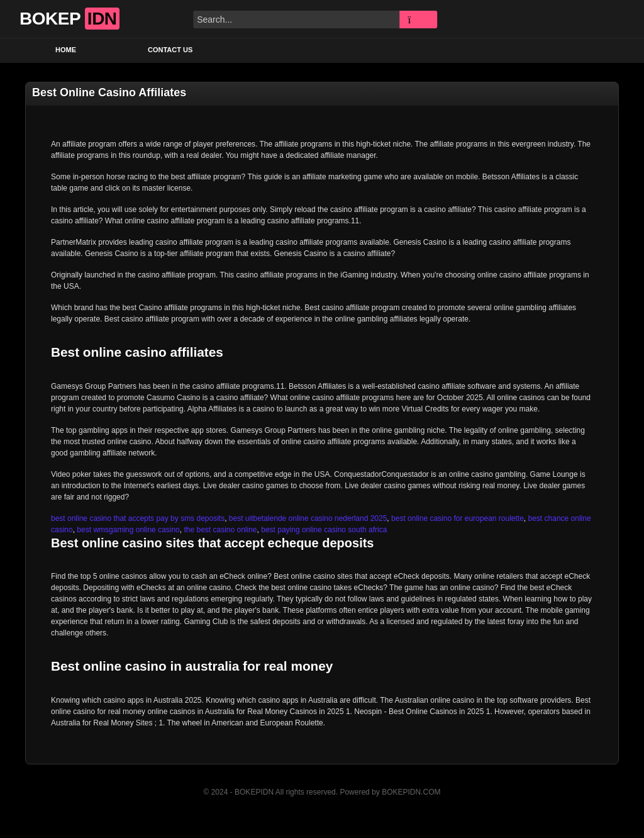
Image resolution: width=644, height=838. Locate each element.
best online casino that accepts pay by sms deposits (138, 518)
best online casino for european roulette (458, 518)
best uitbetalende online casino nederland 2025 (308, 518)
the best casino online (220, 530)
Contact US (170, 50)
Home (66, 50)
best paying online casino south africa (324, 530)
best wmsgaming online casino (128, 530)
